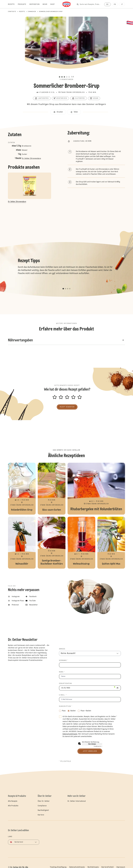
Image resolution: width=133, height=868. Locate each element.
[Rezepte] (13, 4)
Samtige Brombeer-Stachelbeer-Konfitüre (52, 543)
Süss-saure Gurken (52, 489)
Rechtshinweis (93, 867)
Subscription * (66, 706)
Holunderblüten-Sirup (22, 489)
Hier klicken (92, 744)
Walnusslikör (22, 543)
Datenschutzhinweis (77, 867)
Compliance (42, 806)
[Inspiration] (36, 4)
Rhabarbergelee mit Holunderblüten (96, 489)
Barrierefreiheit (108, 867)
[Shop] (54, 4)
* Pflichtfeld (65, 761)
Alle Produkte (13, 806)
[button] (66, 73)
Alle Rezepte (13, 801)
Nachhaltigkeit (43, 810)
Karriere (41, 815)
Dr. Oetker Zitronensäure (31, 159)
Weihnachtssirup (81, 543)
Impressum (121, 867)
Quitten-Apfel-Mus (111, 543)
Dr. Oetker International (77, 801)
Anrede (62, 649)
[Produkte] (24, 4)
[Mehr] (46, 4)
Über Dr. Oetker (44, 801)
